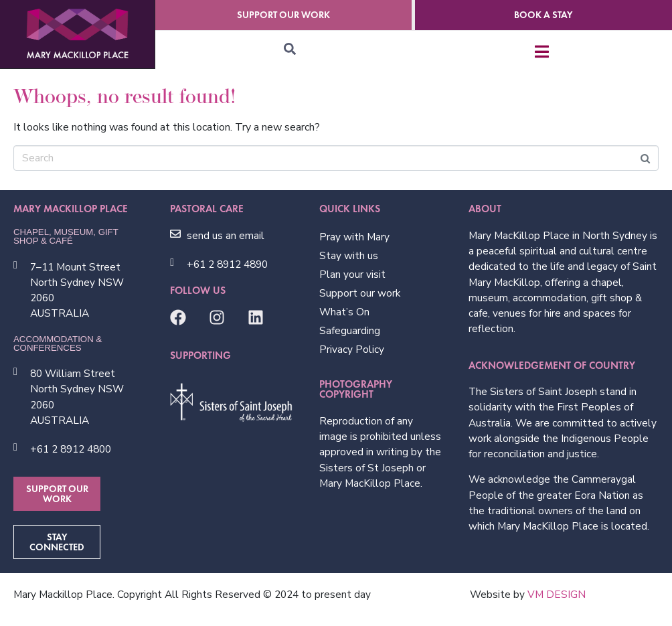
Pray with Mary (354, 237)
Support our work (360, 293)
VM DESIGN (557, 594)
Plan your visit (352, 274)
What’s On (344, 312)
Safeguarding (350, 330)
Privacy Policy (352, 349)
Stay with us (349, 255)
